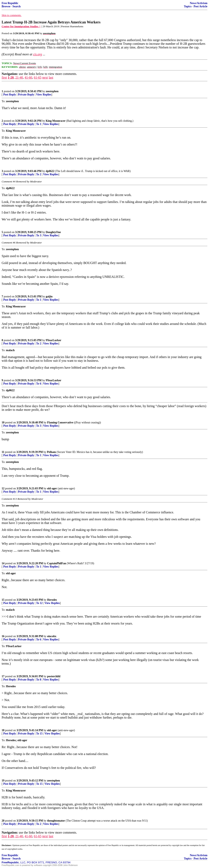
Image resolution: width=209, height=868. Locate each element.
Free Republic (10, 3)
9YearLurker (53, 340)
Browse (6, 6)
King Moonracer (56, 121)
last (51, 77)
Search (17, 6)
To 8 (39, 680)
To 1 (39, 124)
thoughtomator (56, 821)
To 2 (39, 174)
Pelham (51, 452)
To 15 (39, 734)
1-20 (11, 77)
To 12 (39, 603)
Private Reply (26, 95)
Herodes (52, 600)
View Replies (44, 95)
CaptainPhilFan (57, 563)
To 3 (39, 235)
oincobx (52, 636)
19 (3, 781)
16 (3, 636)
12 (3, 488)
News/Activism (199, 3)
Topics (188, 6)
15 (3, 600)
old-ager (52, 488)
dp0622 (50, 171)
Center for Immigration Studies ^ (21, 26)
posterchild (54, 676)
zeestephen (52, 91)
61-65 (38, 77)
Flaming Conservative (60, 422)
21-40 (19, 77)
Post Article (200, 6)
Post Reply (10, 95)
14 (3, 563)
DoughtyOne (53, 232)
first (4, 77)
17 (3, 676)
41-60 (28, 77)
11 (3, 452)
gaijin (49, 296)
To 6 (39, 384)
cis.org (37, 54)
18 (3, 730)
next (45, 77)
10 (3, 422)
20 (3, 821)
